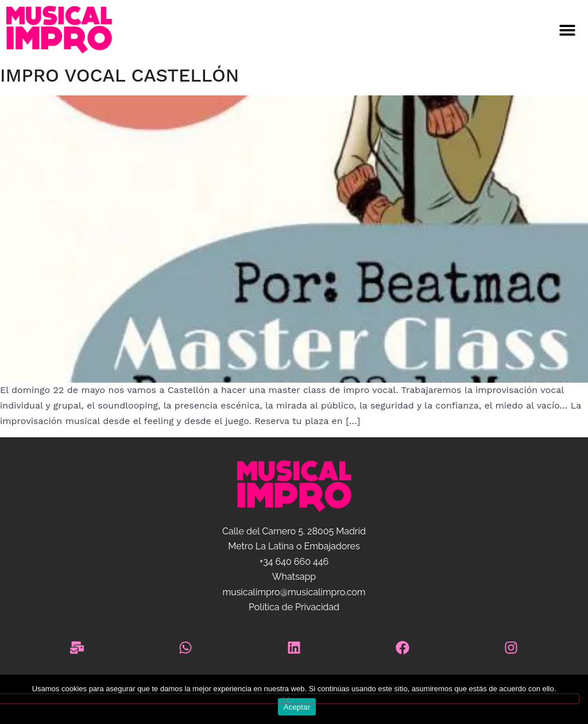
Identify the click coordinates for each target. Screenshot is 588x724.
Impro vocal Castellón (119, 75)
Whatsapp (294, 577)
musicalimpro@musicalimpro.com (294, 592)
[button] (352, 30)
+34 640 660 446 (294, 562)
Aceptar (297, 707)
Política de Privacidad (294, 607)
